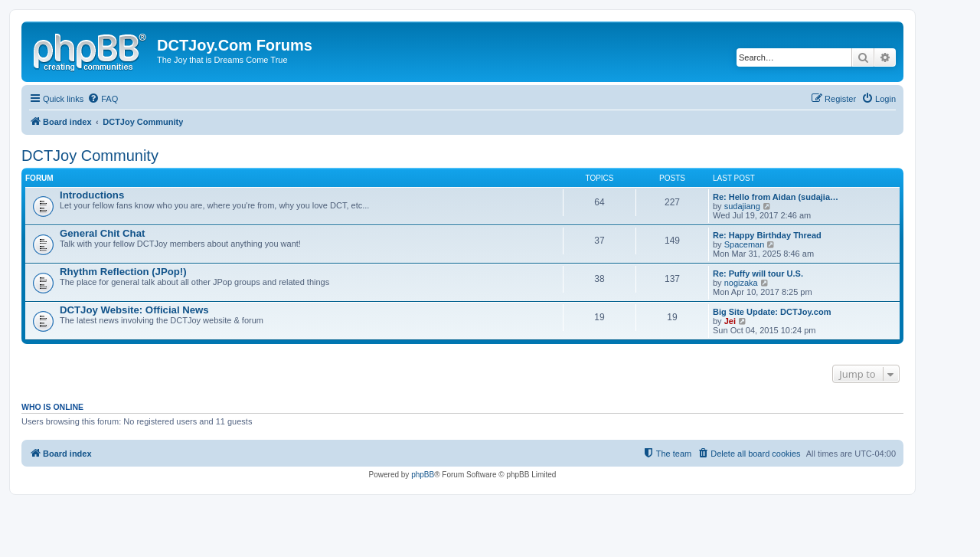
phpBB (423, 475)
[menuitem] (103, 99)
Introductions (92, 195)
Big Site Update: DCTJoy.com (772, 312)
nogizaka (741, 283)
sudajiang (742, 206)
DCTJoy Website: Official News (134, 310)
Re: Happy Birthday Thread (767, 235)
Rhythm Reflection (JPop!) (123, 272)
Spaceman (745, 244)
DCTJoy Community (90, 156)
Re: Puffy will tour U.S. (758, 274)
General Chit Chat (102, 233)
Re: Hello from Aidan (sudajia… (776, 197)
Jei (730, 321)
